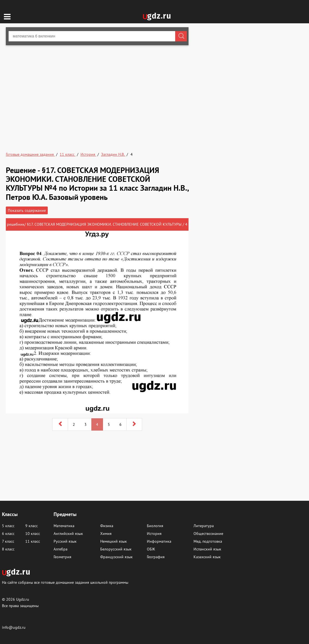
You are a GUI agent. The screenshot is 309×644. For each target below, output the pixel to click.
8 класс (8, 549)
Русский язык (65, 541)
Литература (204, 526)
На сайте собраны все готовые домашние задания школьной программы (65, 582)
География (156, 557)
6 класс (8, 534)
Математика (64, 526)
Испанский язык (207, 549)
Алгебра (61, 549)
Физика (107, 526)
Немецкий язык (114, 541)
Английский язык (68, 534)
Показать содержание (27, 210)
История (154, 534)
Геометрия (62, 557)
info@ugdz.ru (14, 627)
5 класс (8, 526)
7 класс (8, 541)
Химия (106, 534)
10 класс (33, 534)
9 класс (32, 526)
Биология (155, 526)
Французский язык (116, 557)
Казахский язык (207, 557)
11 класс (33, 541)
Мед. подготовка (208, 541)
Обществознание (208, 534)
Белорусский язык (116, 549)
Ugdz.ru (23, 599)
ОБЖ (151, 549)
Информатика (159, 541)
